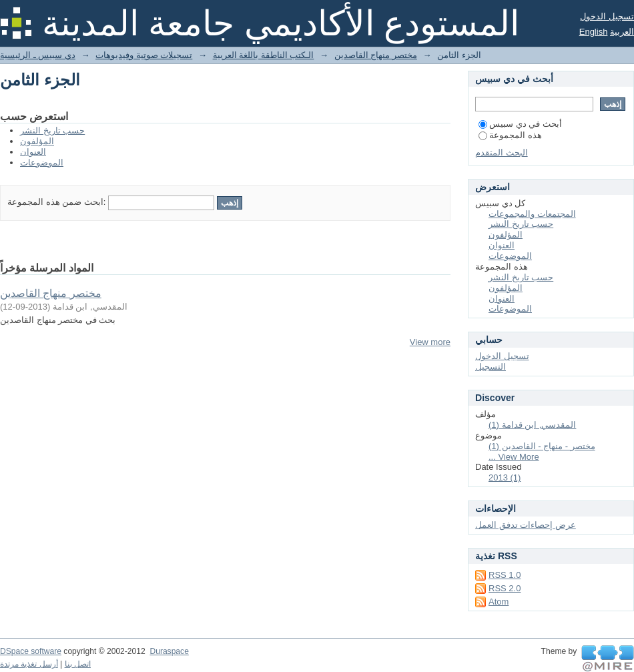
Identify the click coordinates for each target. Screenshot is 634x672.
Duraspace (169, 651)
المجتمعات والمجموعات (532, 214)
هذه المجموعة (510, 135)
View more (430, 342)
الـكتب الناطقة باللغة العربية (264, 55)
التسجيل (491, 367)
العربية (622, 32)
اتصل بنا (78, 664)
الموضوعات (42, 162)
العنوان (33, 152)
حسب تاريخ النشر (52, 130)
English (594, 32)
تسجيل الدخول (607, 16)
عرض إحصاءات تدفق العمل (526, 525)
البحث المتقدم (502, 152)
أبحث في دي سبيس (520, 124)
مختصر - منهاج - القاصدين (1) (542, 446)
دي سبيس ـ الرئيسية (38, 55)
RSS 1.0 (505, 575)
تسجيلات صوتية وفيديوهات (144, 55)
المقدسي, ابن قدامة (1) (532, 425)
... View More (514, 457)
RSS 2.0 (505, 588)
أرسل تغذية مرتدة (29, 664)
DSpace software (31, 651)
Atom (499, 602)
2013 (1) (505, 477)
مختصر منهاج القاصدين (376, 55)
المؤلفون (37, 141)
